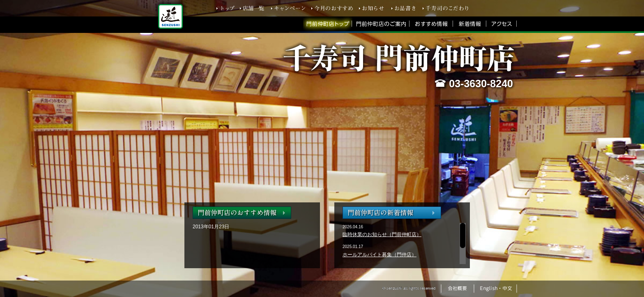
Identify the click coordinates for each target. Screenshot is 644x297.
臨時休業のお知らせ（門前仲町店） (382, 234)
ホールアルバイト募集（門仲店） (379, 255)
